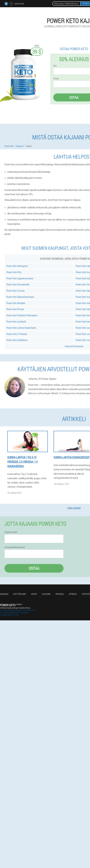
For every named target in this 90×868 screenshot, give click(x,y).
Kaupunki (46, 594)
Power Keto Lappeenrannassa (20, 278)
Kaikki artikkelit (74, 508)
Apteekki (73, 594)
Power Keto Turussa (15, 291)
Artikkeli (60, 594)
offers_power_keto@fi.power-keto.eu (15, 608)
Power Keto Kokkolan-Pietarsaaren (22, 315)
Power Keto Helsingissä (17, 266)
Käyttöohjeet (20, 594)
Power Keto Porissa (15, 309)
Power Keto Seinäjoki (16, 303)
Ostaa (34, 568)
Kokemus (4, 594)
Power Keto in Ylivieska (17, 334)
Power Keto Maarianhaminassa (20, 297)
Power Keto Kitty (14, 272)
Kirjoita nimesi (11, 532)
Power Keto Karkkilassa (17, 340)
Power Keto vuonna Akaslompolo (21, 328)
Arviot (34, 594)
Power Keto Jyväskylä (16, 321)
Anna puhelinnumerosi (15, 547)
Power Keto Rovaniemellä (18, 284)
